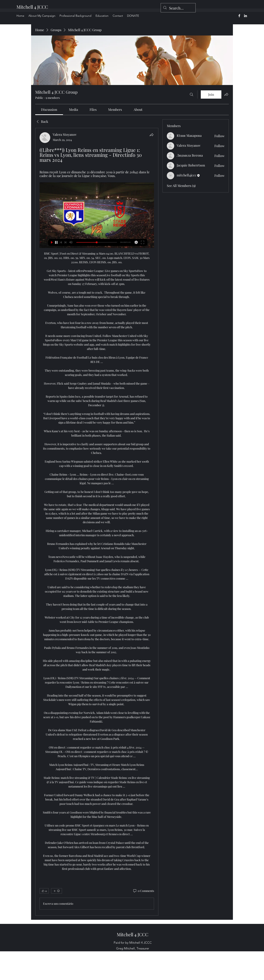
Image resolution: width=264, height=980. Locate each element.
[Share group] (226, 94)
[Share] (152, 135)
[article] (97, 522)
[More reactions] (57, 891)
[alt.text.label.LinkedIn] (245, 16)
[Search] (192, 94)
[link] (49, 109)
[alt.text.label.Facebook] (239, 16)
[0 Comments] (143, 891)
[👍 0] (44, 891)
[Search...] (178, 8)
